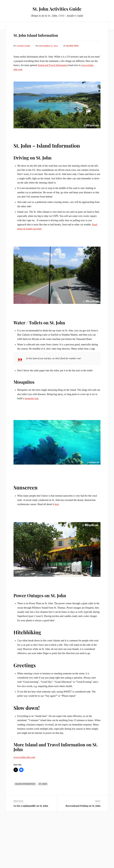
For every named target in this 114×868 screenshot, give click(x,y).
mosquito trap (32, 442)
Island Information (25, 832)
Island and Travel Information (53, 105)
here (57, 548)
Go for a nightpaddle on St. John (31, 854)
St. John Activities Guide (57, 8)
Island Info (74, 85)
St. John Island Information (52, 74)
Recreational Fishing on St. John (83, 854)
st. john (43, 832)
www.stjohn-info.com (24, 805)
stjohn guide (24, 85)
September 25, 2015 (50, 85)
